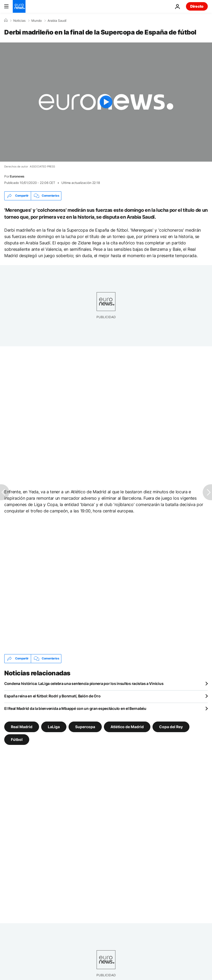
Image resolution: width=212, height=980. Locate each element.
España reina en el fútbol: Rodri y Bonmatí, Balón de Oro (52, 696)
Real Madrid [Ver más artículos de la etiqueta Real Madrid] (22, 726)
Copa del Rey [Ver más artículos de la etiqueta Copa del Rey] (171, 726)
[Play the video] (106, 102)
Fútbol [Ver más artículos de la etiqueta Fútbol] (17, 739)
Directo (197, 6)
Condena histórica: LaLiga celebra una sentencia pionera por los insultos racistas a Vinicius (84, 683)
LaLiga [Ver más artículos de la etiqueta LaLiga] (54, 726)
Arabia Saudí (57, 21)
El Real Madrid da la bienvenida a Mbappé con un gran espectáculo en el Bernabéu (75, 708)
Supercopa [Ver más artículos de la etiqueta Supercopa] (85, 726)
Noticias (19, 21)
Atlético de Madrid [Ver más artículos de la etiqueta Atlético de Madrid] (127, 726)
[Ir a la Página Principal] (19, 6)
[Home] (6, 20)
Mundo (37, 21)
